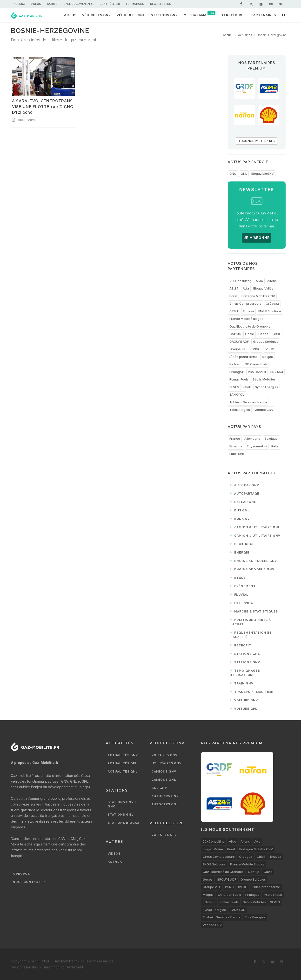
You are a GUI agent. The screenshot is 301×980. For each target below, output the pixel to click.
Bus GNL (240, 510)
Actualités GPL (123, 763)
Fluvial (239, 594)
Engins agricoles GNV (253, 561)
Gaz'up (235, 334)
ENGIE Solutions (270, 311)
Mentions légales (24, 967)
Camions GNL (164, 780)
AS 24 (234, 288)
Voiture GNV (244, 700)
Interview (242, 603)
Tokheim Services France (248, 402)
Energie (240, 552)
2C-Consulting (240, 281)
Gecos (263, 334)
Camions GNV (164, 772)
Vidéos (36, 4)
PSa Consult (257, 372)
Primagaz (237, 372)
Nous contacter (29, 882)
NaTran (235, 364)
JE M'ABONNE (257, 238)
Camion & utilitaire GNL (255, 527)
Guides (52, 4)
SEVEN (234, 387)
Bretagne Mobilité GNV (258, 296)
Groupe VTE (238, 349)
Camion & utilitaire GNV (255, 535)
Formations (135, 4)
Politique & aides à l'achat (250, 622)
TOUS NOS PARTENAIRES (257, 141)
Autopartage (244, 493)
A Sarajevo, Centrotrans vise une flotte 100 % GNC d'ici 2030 (43, 107)
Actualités (245, 35)
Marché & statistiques (254, 611)
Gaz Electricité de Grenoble (250, 326)
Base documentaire (79, 4)
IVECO (270, 349)
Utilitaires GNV (167, 763)
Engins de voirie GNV (252, 569)
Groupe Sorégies (266, 342)
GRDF (277, 334)
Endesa (248, 311)
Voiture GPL (244, 709)
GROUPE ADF (239, 342)
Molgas (267, 357)
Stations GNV (245, 662)
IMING (256, 349)
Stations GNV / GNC (122, 804)
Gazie (250, 334)
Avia (246, 288)
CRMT (234, 311)
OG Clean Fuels (256, 364)
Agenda (19, 4)
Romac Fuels (239, 379)
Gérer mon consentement (63, 967)
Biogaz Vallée (263, 288)
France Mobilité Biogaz (246, 319)
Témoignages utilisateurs (245, 673)
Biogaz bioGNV (263, 174)
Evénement (243, 586)
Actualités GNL (123, 772)
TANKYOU (237, 394)
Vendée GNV (264, 410)
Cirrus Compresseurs (245, 303)
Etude (238, 578)
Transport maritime (251, 692)
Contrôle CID (110, 4)
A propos (21, 874)
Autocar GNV (244, 485)
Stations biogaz (124, 823)
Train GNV (241, 683)
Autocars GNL (165, 804)
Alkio (259, 281)
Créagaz (272, 303)
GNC (233, 174)
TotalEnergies (240, 410)
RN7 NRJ (277, 372)
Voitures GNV (164, 755)
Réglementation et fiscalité (251, 635)
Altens (272, 281)
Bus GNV (240, 519)
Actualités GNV (123, 755)
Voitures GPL (164, 835)
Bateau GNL (243, 502)
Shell (247, 387)
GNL (244, 174)
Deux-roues (243, 544)
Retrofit (241, 645)
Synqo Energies (267, 387)
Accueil (228, 35)
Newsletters (161, 4)
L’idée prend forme (244, 357)
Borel (233, 296)
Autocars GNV (165, 796)
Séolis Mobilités (264, 379)
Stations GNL (245, 654)
